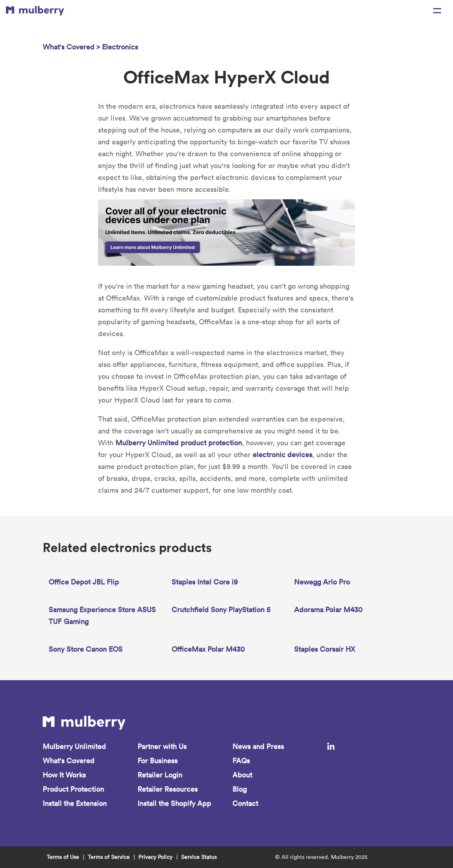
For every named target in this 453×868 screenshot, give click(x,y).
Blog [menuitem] (240, 789)
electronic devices (282, 455)
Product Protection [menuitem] (73, 789)
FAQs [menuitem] (241, 761)
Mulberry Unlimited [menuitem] (74, 746)
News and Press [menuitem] (258, 746)
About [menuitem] (242, 775)
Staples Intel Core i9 (205, 582)
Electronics (120, 47)
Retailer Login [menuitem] (160, 775)
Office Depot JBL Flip (84, 582)
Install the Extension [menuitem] (75, 803)
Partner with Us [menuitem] (162, 746)
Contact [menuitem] (245, 803)
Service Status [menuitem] (199, 857)
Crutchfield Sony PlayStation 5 (221, 610)
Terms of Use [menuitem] (63, 857)
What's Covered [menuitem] (69, 761)
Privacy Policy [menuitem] (155, 857)
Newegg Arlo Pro (322, 582)
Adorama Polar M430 (328, 610)
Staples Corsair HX (325, 649)
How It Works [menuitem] (64, 775)
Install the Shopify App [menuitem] (174, 803)
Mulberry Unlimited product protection (179, 443)
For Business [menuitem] (158, 761)
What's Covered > (72, 47)
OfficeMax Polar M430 (208, 649)
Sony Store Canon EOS (86, 649)
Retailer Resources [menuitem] (168, 789)
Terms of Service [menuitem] (109, 857)
